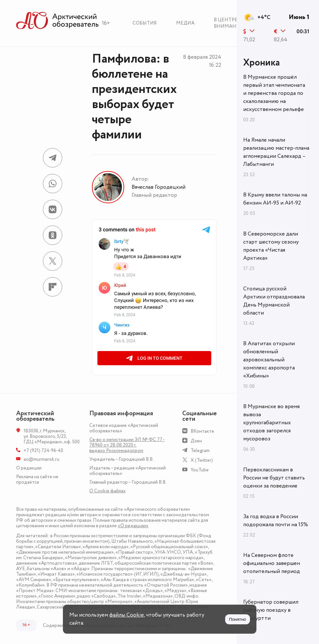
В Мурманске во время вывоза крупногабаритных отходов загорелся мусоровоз (271, 423)
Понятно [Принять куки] (237, 619)
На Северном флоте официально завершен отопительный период (272, 563)
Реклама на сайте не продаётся (37, 479)
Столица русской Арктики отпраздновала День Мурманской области (274, 301)
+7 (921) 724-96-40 (43, 451)
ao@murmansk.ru (41, 459)
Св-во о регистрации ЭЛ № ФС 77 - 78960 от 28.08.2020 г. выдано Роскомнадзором (127, 445)
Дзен (196, 441)
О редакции (29, 468)
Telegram (200, 451)
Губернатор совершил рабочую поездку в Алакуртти (271, 610)
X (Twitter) (202, 460)
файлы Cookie (127, 615)
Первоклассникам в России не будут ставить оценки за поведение (274, 478)
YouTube (200, 470)
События (145, 23)
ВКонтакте (202, 431)
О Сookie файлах (107, 491)
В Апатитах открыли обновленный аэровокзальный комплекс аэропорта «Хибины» (269, 360)
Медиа (185, 23)
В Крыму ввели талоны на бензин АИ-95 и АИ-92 (275, 199)
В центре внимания (228, 23)
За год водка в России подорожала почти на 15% (276, 521)
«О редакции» (133, 526)
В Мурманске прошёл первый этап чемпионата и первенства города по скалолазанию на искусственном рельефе (274, 93)
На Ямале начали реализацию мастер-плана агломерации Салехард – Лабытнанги (276, 152)
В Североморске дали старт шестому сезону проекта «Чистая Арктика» (271, 246)
